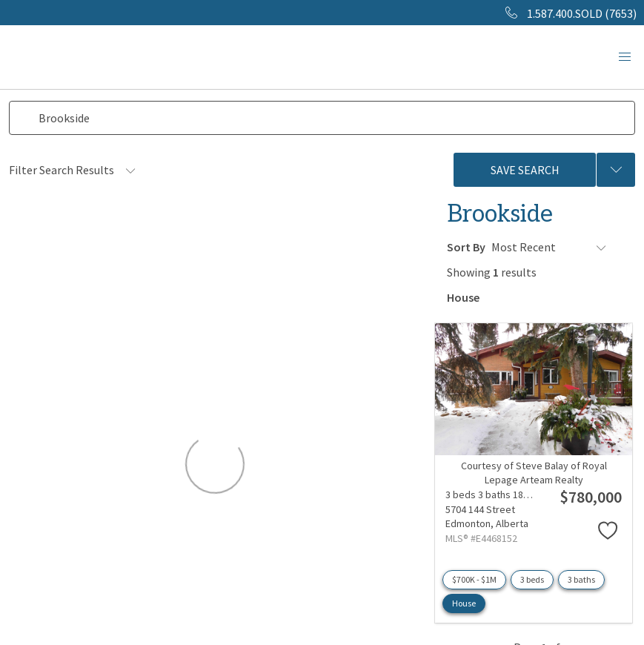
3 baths (581, 578)
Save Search (525, 170)
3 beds (532, 578)
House (464, 602)
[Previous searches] (616, 170)
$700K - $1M (474, 578)
